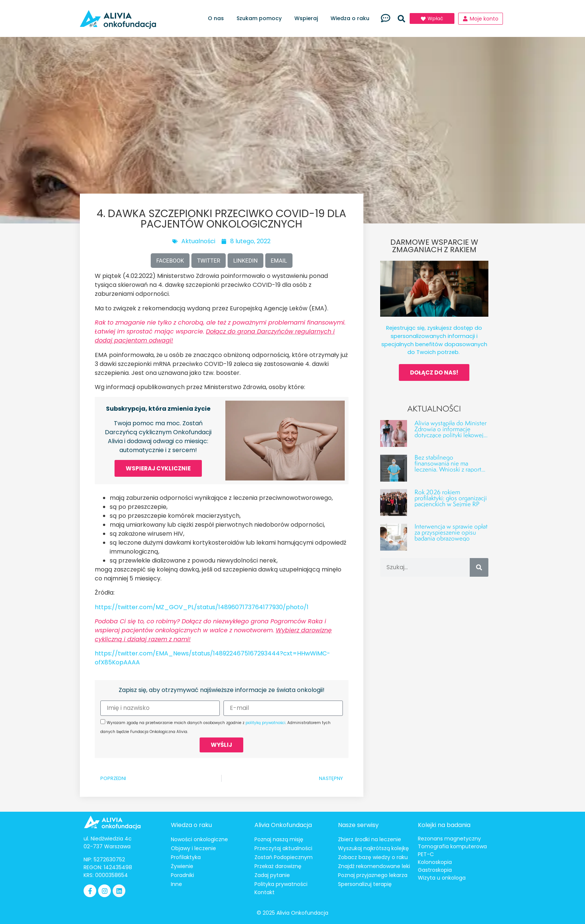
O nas (218, 18)
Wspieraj (308, 18)
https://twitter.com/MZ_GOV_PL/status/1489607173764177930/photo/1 (202, 607)
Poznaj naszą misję (279, 839)
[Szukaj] (479, 567)
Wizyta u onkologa (442, 878)
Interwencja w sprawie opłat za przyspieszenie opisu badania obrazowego (451, 532)
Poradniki (182, 875)
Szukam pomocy (261, 18)
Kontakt (265, 892)
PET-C (426, 854)
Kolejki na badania (444, 825)
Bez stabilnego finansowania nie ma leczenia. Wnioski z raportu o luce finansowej (450, 466)
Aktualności (198, 241)
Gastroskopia (435, 870)
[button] (401, 19)
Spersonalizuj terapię (365, 884)
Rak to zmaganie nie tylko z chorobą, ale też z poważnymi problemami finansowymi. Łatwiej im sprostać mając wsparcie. (220, 331)
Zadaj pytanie (272, 875)
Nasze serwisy (358, 825)
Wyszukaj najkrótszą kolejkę (373, 848)
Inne (176, 884)
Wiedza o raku (352, 18)
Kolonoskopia (435, 862)
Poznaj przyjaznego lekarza (373, 875)
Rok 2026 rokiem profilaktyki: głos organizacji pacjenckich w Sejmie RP (451, 498)
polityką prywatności (265, 723)
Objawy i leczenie (193, 848)
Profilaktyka (186, 857)
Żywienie (182, 866)
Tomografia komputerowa (452, 846)
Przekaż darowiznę (278, 866)
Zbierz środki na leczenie (370, 839)
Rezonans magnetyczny (449, 839)
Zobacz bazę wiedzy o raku (373, 857)
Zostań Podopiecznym (284, 857)
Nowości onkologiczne (199, 839)
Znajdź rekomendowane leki (374, 866)
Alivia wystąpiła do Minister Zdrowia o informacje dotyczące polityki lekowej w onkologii (451, 432)
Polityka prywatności (281, 884)
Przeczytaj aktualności (283, 848)
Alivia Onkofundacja (283, 825)
